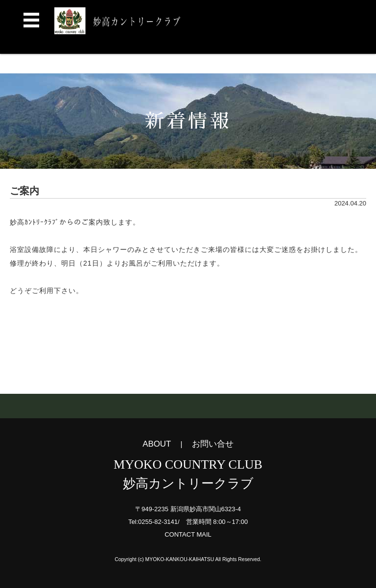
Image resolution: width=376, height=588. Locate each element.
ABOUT (157, 444)
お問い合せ (213, 444)
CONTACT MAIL (188, 534)
